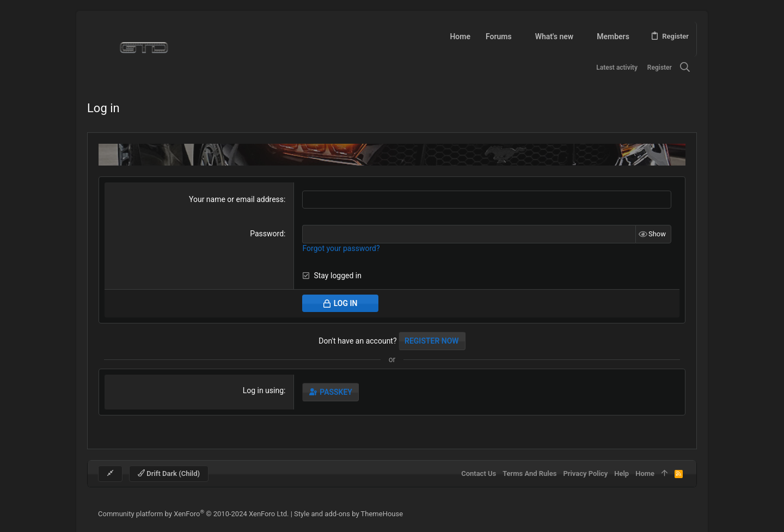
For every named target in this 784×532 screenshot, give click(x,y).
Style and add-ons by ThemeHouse (348, 514)
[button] (518, 36)
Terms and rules (529, 473)
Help (621, 473)
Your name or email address (236, 199)
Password (267, 234)
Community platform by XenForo (193, 514)
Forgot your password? (341, 248)
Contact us (479, 473)
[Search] (685, 68)
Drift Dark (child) (169, 473)
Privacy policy (585, 473)
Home (645, 473)
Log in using (263, 390)
